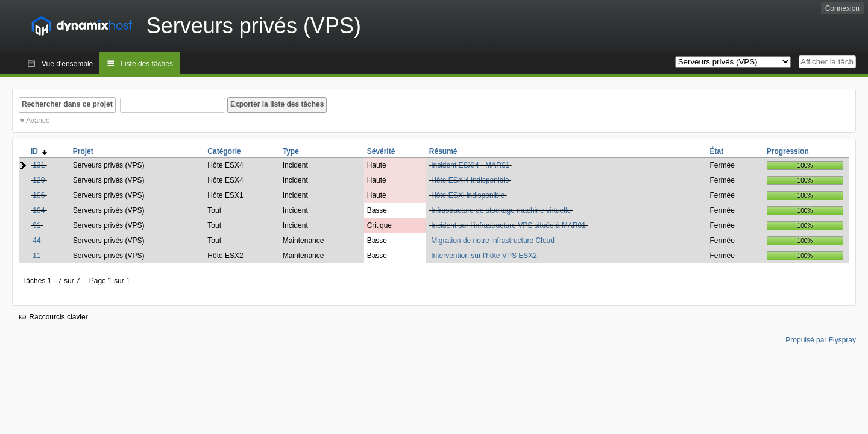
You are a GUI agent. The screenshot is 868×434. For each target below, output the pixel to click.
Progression (788, 151)
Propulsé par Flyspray (821, 340)
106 (39, 195)
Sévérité (381, 151)
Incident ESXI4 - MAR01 (470, 165)
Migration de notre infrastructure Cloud (493, 241)
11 (36, 256)
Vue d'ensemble (67, 64)
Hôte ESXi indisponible (468, 195)
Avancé (38, 121)
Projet (83, 151)
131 (39, 165)
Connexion (842, 8)
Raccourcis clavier (54, 317)
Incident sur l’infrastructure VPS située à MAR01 (508, 225)
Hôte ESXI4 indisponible (470, 180)
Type (291, 151)
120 (39, 180)
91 (36, 225)
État (717, 151)
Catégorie (224, 151)
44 (36, 241)
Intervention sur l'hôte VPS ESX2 (484, 256)
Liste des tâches (147, 64)
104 (39, 210)
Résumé (443, 151)
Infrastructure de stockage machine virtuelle (501, 210)
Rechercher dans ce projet (67, 104)
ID (39, 151)
